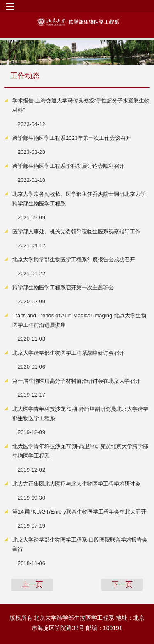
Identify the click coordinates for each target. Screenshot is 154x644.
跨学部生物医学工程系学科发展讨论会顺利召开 (68, 166)
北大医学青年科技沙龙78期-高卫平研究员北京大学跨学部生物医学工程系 (80, 451)
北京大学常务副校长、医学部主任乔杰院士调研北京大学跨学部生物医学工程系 (79, 199)
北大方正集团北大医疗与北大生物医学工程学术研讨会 (76, 484)
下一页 (122, 585)
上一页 (32, 585)
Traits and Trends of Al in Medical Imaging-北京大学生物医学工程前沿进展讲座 (79, 320)
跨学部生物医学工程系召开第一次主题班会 (63, 287)
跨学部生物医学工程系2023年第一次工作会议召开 (72, 138)
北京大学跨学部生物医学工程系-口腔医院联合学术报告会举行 (80, 544)
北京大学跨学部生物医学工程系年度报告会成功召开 (74, 259)
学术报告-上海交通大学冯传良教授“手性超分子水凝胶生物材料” (81, 105)
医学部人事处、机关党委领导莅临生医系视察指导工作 (76, 231)
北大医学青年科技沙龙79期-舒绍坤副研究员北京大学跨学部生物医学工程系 (80, 414)
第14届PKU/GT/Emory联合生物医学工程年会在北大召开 (79, 512)
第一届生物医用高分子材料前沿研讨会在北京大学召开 (76, 381)
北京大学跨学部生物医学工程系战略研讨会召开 (68, 353)
